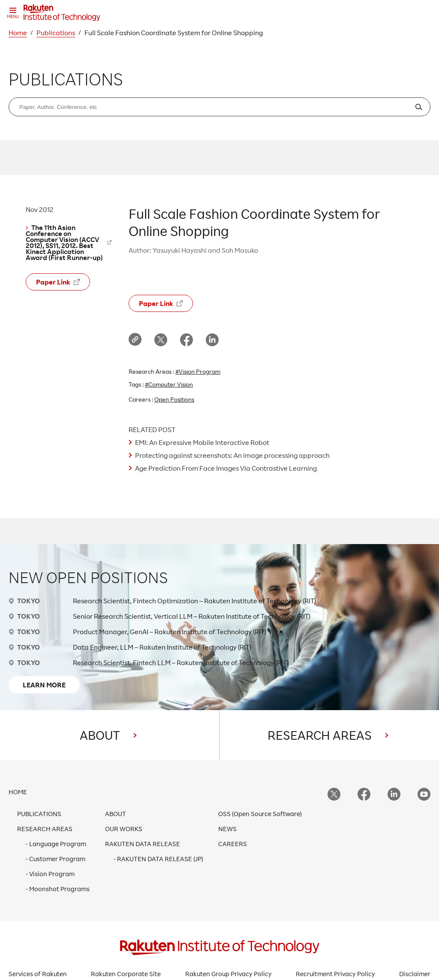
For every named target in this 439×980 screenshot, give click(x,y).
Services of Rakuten (38, 974)
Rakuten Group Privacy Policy (229, 974)
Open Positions (174, 399)
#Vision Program (198, 371)
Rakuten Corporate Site (126, 974)
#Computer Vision (169, 384)
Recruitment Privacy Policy (335, 974)
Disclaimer (415, 974)
